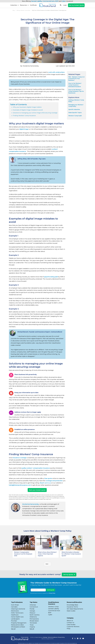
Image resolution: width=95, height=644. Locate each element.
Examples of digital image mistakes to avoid (28, 110)
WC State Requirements (75, 609)
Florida (32, 609)
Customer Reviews (73, 627)
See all (13, 629)
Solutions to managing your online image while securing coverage (35, 113)
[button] (15, 5)
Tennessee (33, 623)
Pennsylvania (34, 619)
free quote (48, 478)
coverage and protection (54, 481)
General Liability (36, 1)
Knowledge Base (72, 605)
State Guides (71, 611)
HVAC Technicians (17, 613)
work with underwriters (56, 72)
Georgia (32, 611)
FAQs (69, 629)
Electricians (15, 611)
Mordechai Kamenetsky (31, 504)
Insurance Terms (72, 607)
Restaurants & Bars (17, 625)
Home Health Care (17, 617)
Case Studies (71, 625)
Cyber (64, 1)
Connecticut (34, 607)
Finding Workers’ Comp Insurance (24, 116)
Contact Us (70, 623)
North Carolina (35, 615)
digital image (24, 129)
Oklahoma (33, 617)
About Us (70, 621)
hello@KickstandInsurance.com (20, 485)
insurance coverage (20, 458)
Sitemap (45, 637)
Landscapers (15, 619)
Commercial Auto (49, 1)
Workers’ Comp (53, 607)
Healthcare (15, 615)
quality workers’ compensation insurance (36, 468)
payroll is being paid (51, 277)
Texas (32, 625)
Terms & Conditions (52, 637)
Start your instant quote (37, 490)
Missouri (33, 613)
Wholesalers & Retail (18, 627)
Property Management (19, 623)
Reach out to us (45, 483)
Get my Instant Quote (76, 5)
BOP (57, 1)
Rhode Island (34, 621)
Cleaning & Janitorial (18, 609)
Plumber (14, 621)
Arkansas (33, 605)
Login (65, 5)
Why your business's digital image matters (27, 107)
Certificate (33, 5)
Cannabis (14, 607)
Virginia (32, 627)
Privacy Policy (52, 593)
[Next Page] (47, 564)
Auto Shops (15, 605)
